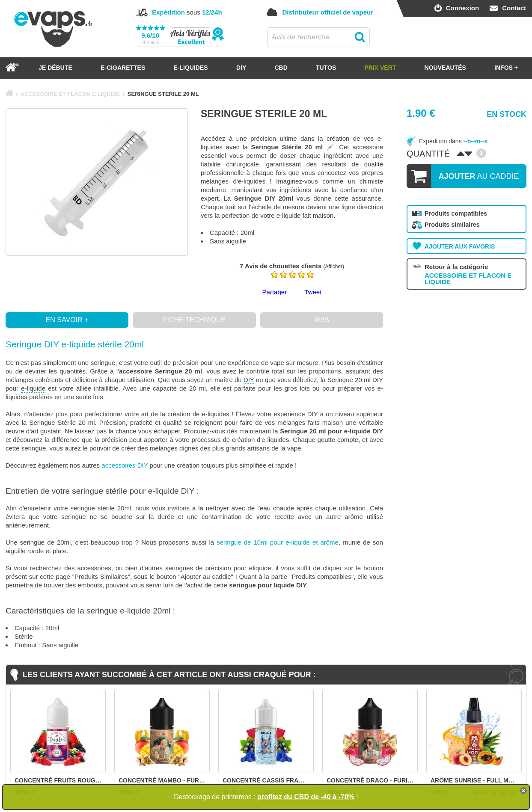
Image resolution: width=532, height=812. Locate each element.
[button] (194, 344)
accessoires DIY (125, 465)
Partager (275, 292)
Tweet (313, 292)
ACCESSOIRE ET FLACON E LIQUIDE (70, 94)
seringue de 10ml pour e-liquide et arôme (278, 542)
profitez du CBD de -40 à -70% (306, 797)
